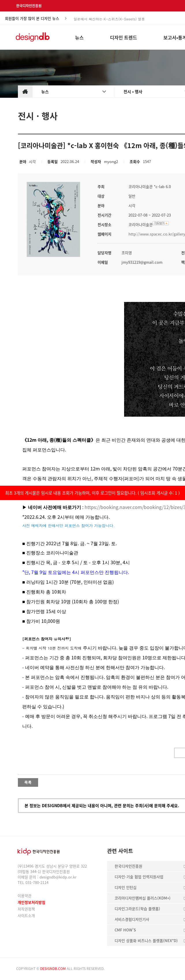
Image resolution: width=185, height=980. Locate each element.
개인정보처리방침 (31, 902)
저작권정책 (26, 909)
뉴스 (45, 91)
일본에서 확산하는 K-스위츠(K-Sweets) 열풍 (109, 19)
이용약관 (25, 896)
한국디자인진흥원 (29, 6)
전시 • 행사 (133, 91)
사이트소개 (26, 915)
